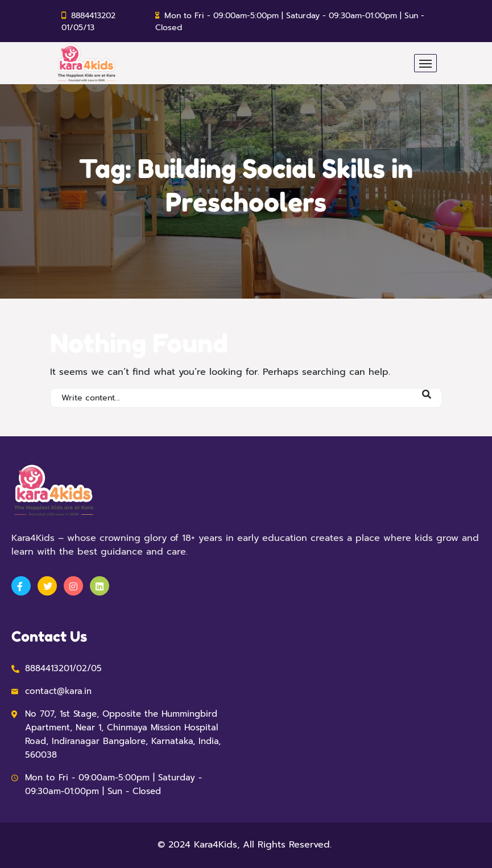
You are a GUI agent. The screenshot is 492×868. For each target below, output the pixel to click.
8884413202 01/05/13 (88, 22)
